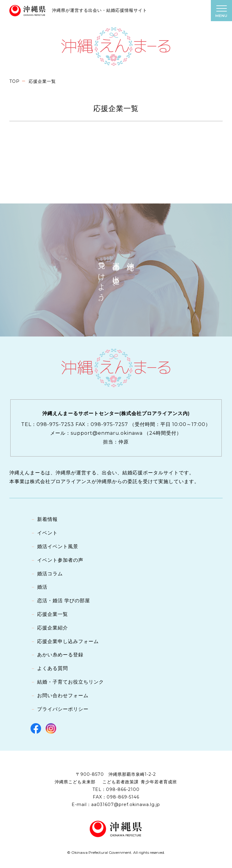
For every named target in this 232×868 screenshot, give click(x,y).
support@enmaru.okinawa (107, 433)
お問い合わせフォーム (63, 696)
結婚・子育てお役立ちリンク (71, 682)
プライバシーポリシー (63, 709)
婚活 (42, 587)
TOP (14, 81)
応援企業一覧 (53, 614)
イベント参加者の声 (60, 560)
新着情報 (47, 519)
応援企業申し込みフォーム (68, 641)
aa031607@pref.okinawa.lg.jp (126, 805)
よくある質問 (53, 668)
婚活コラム (50, 574)
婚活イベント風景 (58, 546)
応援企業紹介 (53, 628)
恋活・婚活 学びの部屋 (64, 601)
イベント (47, 533)
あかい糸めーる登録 (60, 655)
